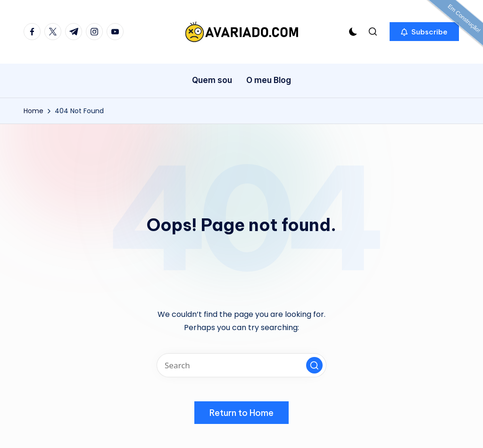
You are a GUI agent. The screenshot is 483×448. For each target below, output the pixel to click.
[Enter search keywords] (241, 365)
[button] (424, 32)
